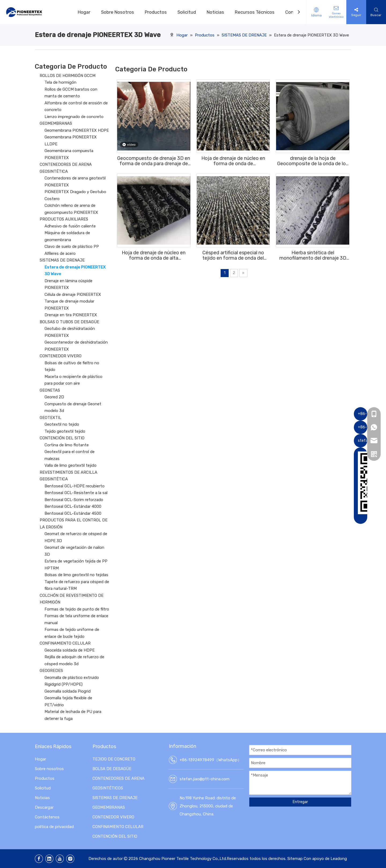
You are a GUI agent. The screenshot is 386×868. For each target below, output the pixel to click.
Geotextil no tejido (62, 424)
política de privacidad (54, 827)
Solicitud (187, 12)
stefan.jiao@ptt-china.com (205, 779)
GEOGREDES (51, 671)
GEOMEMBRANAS (56, 123)
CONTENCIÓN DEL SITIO (62, 438)
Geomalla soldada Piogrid (68, 691)
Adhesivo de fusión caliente (70, 226)
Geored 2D (54, 397)
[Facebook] (39, 859)
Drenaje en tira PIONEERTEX (71, 315)
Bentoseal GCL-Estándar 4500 (73, 513)
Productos (156, 12)
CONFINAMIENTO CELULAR (65, 643)
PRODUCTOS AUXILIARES (64, 219)
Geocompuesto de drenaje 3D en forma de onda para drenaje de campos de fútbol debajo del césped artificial (154, 161)
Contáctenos (47, 817)
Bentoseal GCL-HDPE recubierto (75, 486)
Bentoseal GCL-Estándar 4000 (73, 506)
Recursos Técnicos (255, 12)
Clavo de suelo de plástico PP (72, 247)
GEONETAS (50, 390)
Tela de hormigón (60, 82)
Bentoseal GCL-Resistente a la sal (76, 493)
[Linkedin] (49, 859)
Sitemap (295, 859)
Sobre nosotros (49, 769)
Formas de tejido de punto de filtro (77, 609)
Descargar (44, 807)
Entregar (300, 802)
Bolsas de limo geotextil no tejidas (76, 575)
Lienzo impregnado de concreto (74, 117)
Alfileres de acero (60, 253)
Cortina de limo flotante (67, 445)
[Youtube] (60, 859)
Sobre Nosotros (118, 12)
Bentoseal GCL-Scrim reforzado (74, 500)
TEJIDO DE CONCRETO (114, 759)
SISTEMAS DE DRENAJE (62, 260)
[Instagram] (70, 859)
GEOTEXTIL (51, 418)
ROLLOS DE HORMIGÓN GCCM (68, 76)
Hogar (84, 12)
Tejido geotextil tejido (65, 431)
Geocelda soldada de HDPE (70, 650)
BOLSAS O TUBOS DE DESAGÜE (69, 322)
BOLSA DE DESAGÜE (112, 769)
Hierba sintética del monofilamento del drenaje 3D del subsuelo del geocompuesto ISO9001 (313, 255)
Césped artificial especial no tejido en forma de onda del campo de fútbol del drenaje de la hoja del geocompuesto (233, 255)
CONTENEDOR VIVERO (61, 356)
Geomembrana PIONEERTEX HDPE (77, 130)
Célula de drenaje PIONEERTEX (73, 295)
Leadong (339, 859)
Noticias (215, 12)
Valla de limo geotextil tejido (70, 465)
